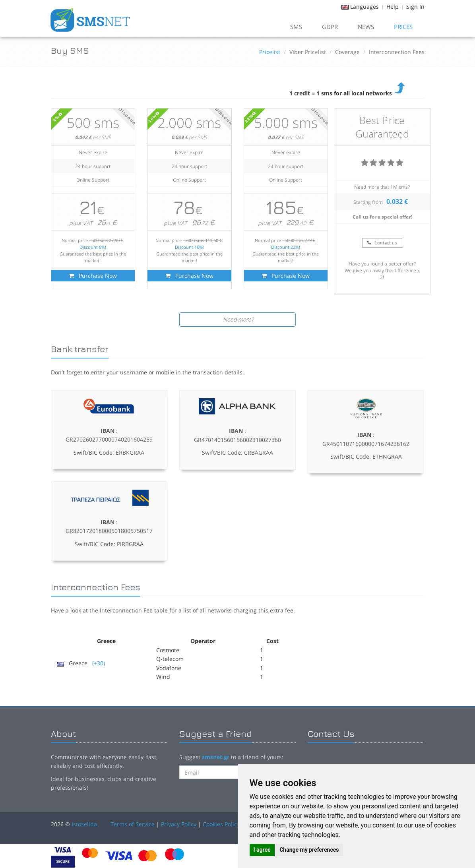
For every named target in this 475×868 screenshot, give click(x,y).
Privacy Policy (179, 824)
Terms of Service (133, 824)
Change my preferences (309, 850)
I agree (262, 850)
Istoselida (84, 824)
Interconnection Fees (397, 52)
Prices (403, 27)
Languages (364, 7)
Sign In (415, 7)
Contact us (382, 243)
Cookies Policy (221, 824)
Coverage (347, 52)
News (366, 27)
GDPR (330, 27)
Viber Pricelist (308, 52)
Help (393, 7)
